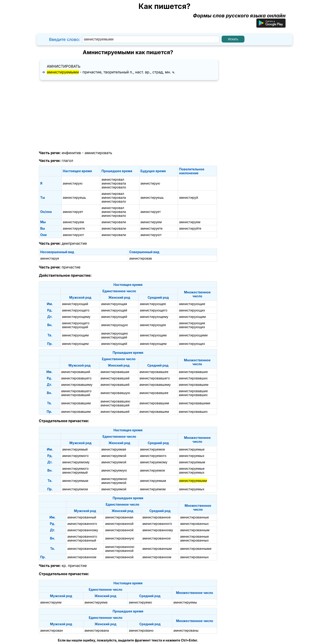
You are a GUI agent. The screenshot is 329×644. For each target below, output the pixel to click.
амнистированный (82, 517)
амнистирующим (192, 317)
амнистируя (50, 258)
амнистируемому (76, 462)
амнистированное (157, 517)
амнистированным (195, 530)
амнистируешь (74, 197)
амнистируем (73, 222)
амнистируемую (114, 470)
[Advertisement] (128, 115)
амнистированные (194, 517)
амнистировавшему (77, 385)
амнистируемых (192, 456)
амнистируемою (114, 479)
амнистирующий (75, 304)
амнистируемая (114, 449)
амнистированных (194, 524)
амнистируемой (114, 456)
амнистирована (97, 630)
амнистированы (186, 630)
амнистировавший (76, 372)
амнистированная (119, 517)
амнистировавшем (76, 412)
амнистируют (73, 235)
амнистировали (114, 222)
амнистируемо (140, 602)
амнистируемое (153, 449)
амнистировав (141, 258)
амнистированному (83, 530)
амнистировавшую (115, 393)
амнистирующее (153, 304)
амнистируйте (190, 228)
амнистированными (196, 549)
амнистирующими (193, 335)
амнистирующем (75, 344)
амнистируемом (75, 489)
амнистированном (82, 557)
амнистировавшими (195, 403)
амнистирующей (114, 310)
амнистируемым (192, 462)
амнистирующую (115, 325)
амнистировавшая (115, 372)
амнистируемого (75, 456)
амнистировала (114, 183)
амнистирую (73, 183)
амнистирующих (192, 310)
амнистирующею (115, 333)
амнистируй (189, 197)
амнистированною (120, 547)
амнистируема (96, 602)
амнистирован (52, 630)
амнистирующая (114, 304)
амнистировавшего (76, 378)
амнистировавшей (115, 378)
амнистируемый (75, 449)
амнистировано (141, 630)
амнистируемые (192, 449)
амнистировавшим (194, 385)
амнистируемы (185, 602)
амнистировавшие (193, 372)
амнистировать (64, 66)
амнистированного (82, 524)
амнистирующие (192, 304)
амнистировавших (193, 378)
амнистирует (73, 212)
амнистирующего (76, 310)
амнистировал (113, 179)
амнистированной (119, 524)
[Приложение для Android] (271, 26)
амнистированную (120, 538)
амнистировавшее (154, 372)
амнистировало (114, 187)
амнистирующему (76, 317)
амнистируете (74, 228)
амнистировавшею (115, 401)
